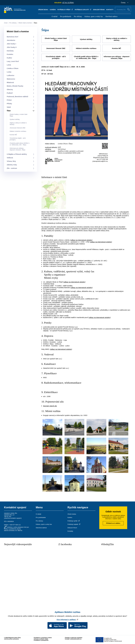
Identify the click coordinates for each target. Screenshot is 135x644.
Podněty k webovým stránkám (74, 637)
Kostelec (10, 54)
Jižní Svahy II (12, 47)
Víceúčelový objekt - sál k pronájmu (56, 57)
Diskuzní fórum (99, 10)
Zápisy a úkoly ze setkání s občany (117, 39)
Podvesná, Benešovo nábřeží (17, 97)
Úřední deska (43, 10)
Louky (9, 72)
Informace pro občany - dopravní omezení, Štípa (17, 149)
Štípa (35, 23)
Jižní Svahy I (11, 44)
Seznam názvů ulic (50, 406)
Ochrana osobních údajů (41, 639)
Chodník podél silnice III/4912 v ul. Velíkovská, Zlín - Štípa (20, 144)
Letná (9, 65)
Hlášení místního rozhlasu (18, 131)
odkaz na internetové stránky (81, 240)
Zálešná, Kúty (12, 165)
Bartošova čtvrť (13, 37)
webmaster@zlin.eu (76, 639)
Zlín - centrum (12, 168)
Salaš (9, 107)
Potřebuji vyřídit (65, 10)
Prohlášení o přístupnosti (41, 640)
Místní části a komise (25, 23)
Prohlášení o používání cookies (43, 637)
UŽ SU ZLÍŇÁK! (68, 3)
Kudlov (9, 58)
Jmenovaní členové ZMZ (17, 128)
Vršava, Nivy (11, 161)
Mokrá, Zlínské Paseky (15, 86)
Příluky (9, 104)
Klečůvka (10, 51)
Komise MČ (13, 135)
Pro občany (78, 16)
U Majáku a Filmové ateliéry (17, 154)
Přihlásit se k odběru (113, 523)
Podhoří (10, 93)
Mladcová (10, 82)
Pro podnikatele (66, 16)
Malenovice (11, 79)
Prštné (9, 100)
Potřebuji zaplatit (83, 10)
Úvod (6, 23)
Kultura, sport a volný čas (94, 16)
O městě (55, 16)
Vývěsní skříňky (15, 119)
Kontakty (110, 10)
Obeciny (10, 90)
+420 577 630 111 (15, 525)
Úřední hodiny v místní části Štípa (56, 39)
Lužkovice (11, 75)
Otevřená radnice (111, 16)
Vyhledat (128, 9)
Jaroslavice (11, 40)
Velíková (10, 158)
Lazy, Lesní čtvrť (13, 61)
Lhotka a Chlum (13, 68)
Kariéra (53, 10)
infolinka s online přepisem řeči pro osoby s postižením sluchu (16, 528)
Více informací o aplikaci (67, 619)
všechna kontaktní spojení (13, 518)
